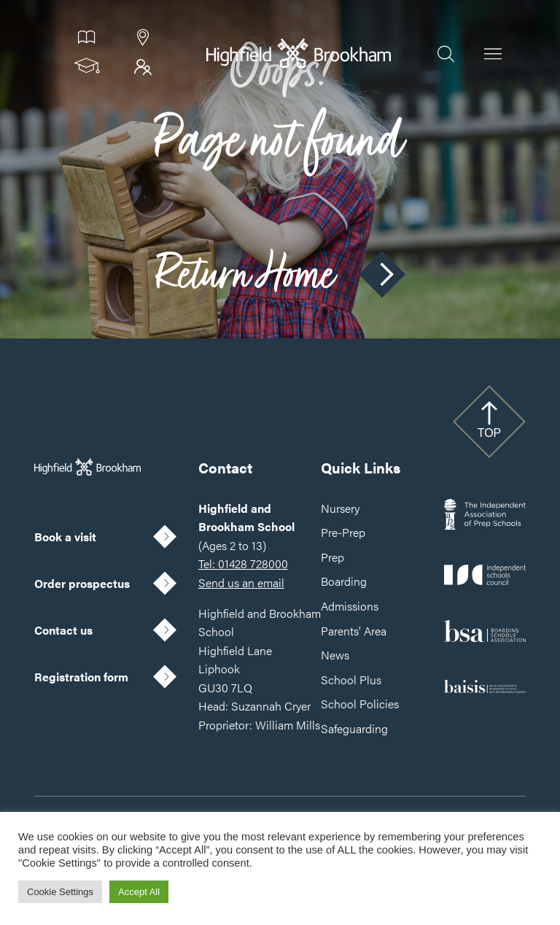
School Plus (351, 680)
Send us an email (241, 583)
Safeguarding (354, 728)
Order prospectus (82, 583)
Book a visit (65, 537)
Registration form (81, 677)
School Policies (360, 704)
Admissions (350, 606)
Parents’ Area (354, 631)
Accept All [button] (139, 892)
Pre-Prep (343, 532)
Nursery (340, 508)
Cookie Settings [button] (60, 892)
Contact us (63, 630)
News (335, 655)
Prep (332, 557)
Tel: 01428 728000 (243, 564)
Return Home (280, 274)
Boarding (344, 581)
